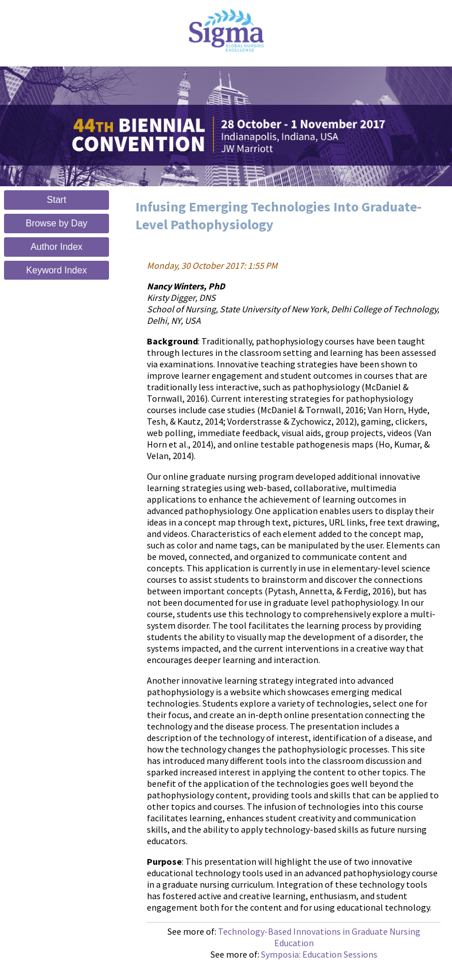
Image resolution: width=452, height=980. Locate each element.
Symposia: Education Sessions (319, 954)
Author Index (57, 247)
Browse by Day (57, 223)
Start (57, 200)
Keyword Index (57, 270)
